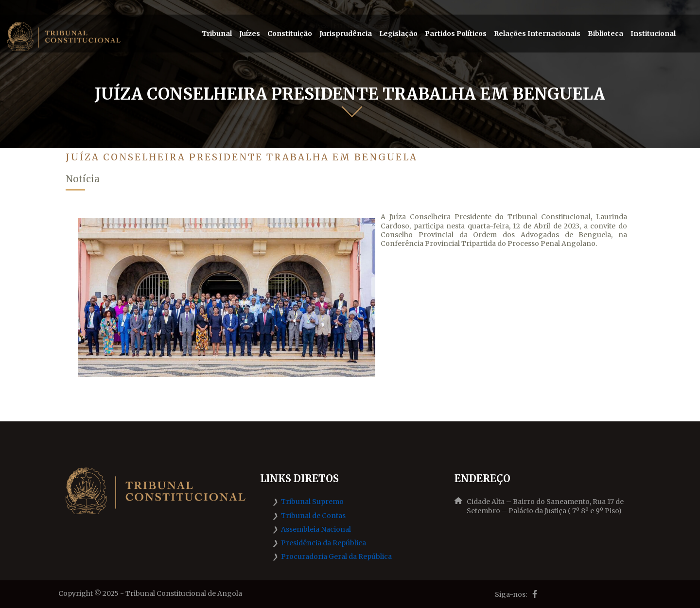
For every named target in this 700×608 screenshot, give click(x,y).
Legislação (398, 34)
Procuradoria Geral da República (336, 556)
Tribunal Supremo (312, 502)
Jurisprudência (346, 34)
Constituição (290, 34)
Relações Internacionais (537, 34)
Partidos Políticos (456, 34)
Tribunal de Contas (313, 516)
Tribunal (217, 34)
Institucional (653, 34)
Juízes (250, 34)
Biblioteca (605, 34)
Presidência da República (324, 543)
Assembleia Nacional (316, 529)
